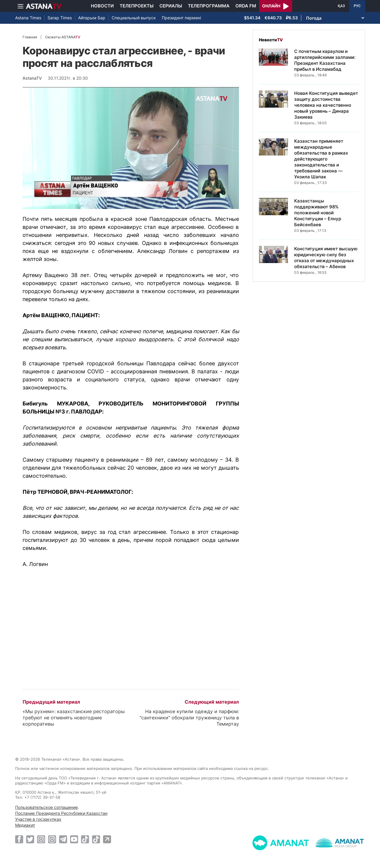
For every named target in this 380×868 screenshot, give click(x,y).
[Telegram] (63, 839)
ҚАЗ (341, 6)
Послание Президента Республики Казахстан (61, 813)
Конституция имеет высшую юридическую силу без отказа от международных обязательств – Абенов (326, 258)
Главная (30, 37)
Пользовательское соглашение (46, 807)
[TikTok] (85, 839)
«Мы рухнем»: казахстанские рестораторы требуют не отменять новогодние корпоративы (74, 718)
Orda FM (246, 6)
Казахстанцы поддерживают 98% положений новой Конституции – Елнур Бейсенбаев (318, 213)
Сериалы (171, 6)
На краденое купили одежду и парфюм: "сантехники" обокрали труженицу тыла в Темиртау (189, 718)
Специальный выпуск (134, 18)
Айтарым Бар (92, 18)
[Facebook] (19, 839)
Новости (102, 6)
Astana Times (28, 18)
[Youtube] (74, 839)
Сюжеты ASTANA (63, 37)
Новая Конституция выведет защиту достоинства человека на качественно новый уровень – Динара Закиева (326, 105)
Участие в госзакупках (38, 819)
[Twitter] (30, 839)
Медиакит (25, 825)
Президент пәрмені (181, 18)
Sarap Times (60, 18)
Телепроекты (137, 6)
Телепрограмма (209, 6)
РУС (357, 6)
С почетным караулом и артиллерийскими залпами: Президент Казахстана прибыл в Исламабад (325, 60)
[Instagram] (41, 839)
